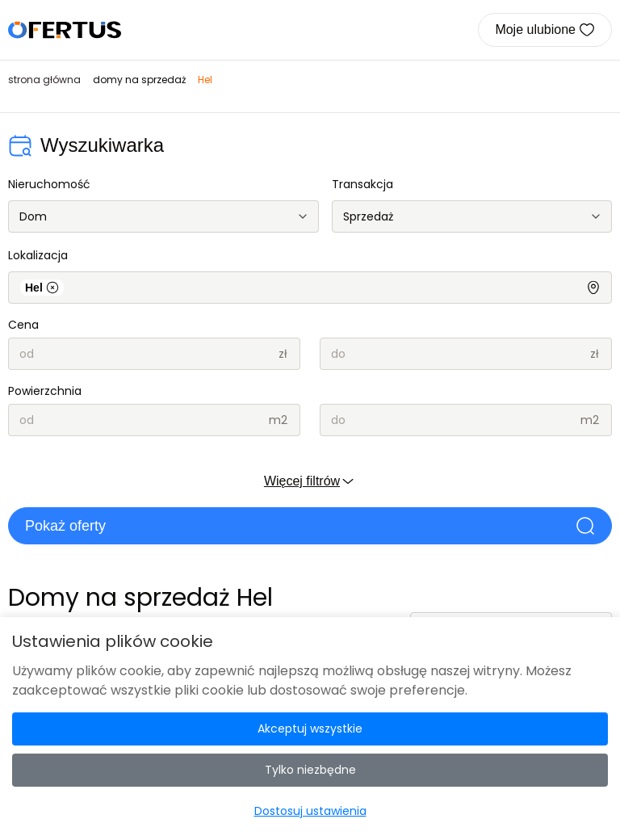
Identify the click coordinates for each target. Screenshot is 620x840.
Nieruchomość (49, 184)
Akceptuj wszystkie (310, 729)
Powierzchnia (45, 391)
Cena (23, 325)
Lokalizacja (38, 255)
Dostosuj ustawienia (310, 811)
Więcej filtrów (310, 481)
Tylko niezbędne (310, 770)
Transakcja (362, 184)
